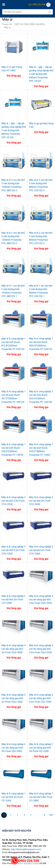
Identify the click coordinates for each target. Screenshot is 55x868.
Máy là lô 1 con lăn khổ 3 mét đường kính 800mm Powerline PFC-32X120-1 (41, 291)
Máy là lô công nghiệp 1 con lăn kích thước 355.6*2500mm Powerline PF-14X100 (41, 397)
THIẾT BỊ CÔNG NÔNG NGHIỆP (29, 24)
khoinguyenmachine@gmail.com (24, 852)
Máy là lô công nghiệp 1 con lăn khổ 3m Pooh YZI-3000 (13, 797)
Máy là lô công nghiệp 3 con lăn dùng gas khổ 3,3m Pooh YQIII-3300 (41, 649)
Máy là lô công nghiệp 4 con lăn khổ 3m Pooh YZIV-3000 (41, 501)
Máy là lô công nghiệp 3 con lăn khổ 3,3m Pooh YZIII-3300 (13, 550)
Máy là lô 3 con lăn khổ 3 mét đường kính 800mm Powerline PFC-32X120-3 (41, 185)
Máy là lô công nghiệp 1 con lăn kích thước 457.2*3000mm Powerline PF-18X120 (13, 397)
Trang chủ (7, 24)
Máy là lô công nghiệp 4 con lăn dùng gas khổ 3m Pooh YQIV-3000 (13, 649)
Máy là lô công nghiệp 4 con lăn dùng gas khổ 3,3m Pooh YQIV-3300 (41, 600)
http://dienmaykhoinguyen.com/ (26, 849)
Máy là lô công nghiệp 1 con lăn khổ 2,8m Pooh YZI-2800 (41, 797)
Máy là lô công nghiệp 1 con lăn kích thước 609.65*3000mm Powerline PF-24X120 (41, 344)
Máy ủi (7, 27)
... (38, 815)
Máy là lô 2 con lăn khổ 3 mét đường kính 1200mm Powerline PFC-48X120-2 (13, 238)
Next (51, 815)
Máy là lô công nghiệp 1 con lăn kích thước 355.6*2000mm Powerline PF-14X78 (13, 450)
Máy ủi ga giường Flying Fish (41, 125)
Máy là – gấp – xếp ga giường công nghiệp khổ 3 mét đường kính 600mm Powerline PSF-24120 (41, 74)
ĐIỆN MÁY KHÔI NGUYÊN (17, 831)
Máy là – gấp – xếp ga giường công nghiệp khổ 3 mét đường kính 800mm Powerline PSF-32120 (14, 130)
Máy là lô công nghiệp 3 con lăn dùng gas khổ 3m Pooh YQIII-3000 (13, 698)
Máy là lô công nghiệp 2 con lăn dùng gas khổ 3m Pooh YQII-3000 (13, 748)
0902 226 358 (25, 846)
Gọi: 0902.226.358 (37, 5)
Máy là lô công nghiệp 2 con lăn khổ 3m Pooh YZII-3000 (13, 600)
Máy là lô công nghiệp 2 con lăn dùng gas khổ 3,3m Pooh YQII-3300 (41, 698)
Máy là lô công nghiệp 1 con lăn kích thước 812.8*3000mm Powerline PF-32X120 (13, 344)
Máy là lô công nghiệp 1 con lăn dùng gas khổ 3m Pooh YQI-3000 (41, 748)
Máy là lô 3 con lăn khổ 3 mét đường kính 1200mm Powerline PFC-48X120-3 (13, 185)
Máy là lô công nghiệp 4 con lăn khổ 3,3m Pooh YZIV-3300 (13, 501)
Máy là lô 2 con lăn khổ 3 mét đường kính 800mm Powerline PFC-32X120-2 (41, 238)
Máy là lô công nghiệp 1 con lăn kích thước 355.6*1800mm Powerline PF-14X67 (41, 450)
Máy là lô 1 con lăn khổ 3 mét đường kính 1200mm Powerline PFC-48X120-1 (13, 291)
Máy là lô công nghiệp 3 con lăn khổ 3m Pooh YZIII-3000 (41, 550)
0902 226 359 (40, 846)
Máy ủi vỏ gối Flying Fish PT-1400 (12, 69)
